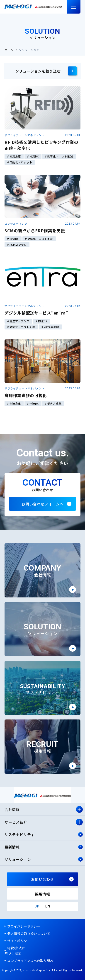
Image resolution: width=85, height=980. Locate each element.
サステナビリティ (20, 834)
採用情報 (42, 894)
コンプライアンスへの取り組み (30, 961)
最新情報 (12, 847)
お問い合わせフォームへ (42, 504)
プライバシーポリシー (24, 926)
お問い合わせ (42, 879)
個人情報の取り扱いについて (29, 933)
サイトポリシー (19, 941)
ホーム (9, 50)
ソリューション (18, 859)
